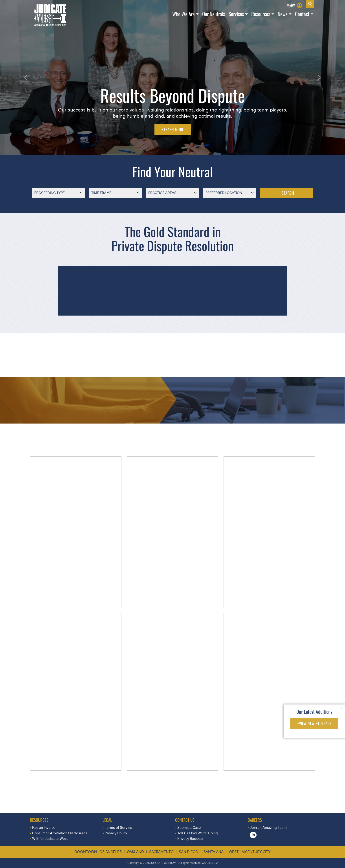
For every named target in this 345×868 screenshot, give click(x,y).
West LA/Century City (250, 852)
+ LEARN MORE (173, 129)
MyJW (291, 5)
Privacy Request (190, 839)
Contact (302, 14)
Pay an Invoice (44, 828)
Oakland (135, 852)
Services (236, 14)
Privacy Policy (116, 833)
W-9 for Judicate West (50, 839)
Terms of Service (118, 828)
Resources (261, 14)
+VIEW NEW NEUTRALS (314, 723)
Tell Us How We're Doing (198, 833)
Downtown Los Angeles (98, 852)
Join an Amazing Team (268, 828)
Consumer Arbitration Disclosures (60, 833)
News (283, 14)
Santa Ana (214, 852)
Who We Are (184, 14)
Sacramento (161, 852)
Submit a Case (189, 828)
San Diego (189, 852)
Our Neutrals (214, 14)
